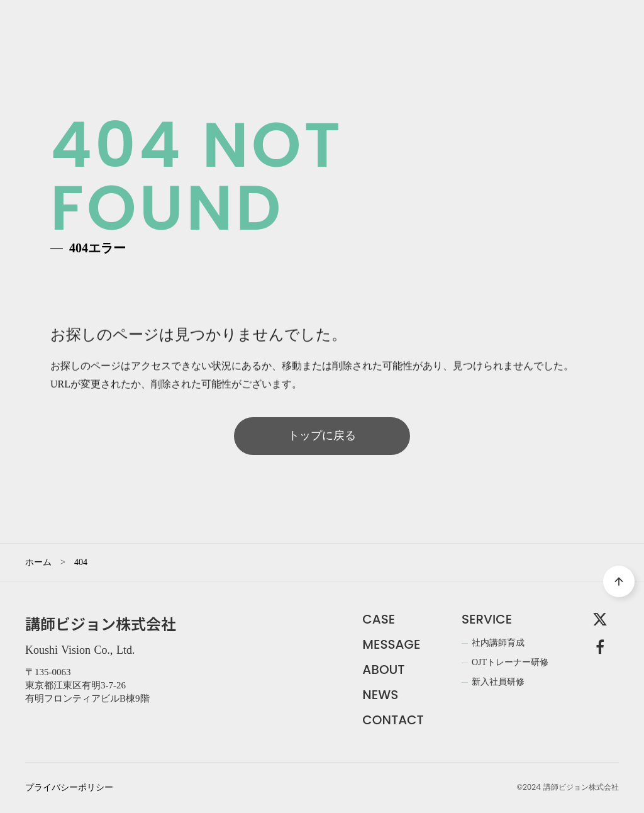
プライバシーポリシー (69, 788)
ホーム (38, 563)
